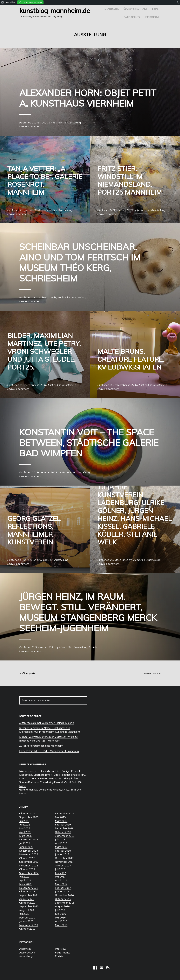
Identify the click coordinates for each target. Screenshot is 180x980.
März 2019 (61, 821)
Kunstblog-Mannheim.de (55, 10)
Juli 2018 (60, 839)
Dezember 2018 (64, 828)
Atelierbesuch (27, 953)
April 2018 (61, 843)
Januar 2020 (26, 921)
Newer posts (152, 673)
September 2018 (65, 836)
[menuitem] (3, 2)
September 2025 (29, 817)
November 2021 (29, 888)
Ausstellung (26, 956)
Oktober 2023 (27, 858)
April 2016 (61, 921)
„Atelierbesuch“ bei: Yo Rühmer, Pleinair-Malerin (47, 723)
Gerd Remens (27, 790)
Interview (61, 949)
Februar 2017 (63, 888)
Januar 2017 (62, 891)
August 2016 (62, 906)
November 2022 (29, 865)
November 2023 (29, 854)
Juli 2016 (60, 910)
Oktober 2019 (27, 929)
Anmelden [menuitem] (10, 2)
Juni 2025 (25, 825)
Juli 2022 (24, 877)
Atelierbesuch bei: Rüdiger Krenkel (60, 771)
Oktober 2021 (27, 891)
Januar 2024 (26, 847)
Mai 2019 (60, 817)
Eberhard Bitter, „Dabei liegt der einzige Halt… (60, 775)
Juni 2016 (60, 914)
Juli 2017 (60, 869)
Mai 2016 (60, 918)
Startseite (112, 9)
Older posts (27, 673)
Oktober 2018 (63, 832)
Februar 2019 (63, 825)
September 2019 (65, 813)
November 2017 (64, 862)
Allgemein (25, 949)
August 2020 (27, 910)
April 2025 (25, 832)
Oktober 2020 (27, 903)
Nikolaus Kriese (28, 771)
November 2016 (64, 895)
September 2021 (29, 895)
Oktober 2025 (27, 813)
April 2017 (61, 880)
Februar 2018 (63, 851)
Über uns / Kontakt (135, 9)
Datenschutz (132, 17)
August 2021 (27, 899)
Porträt (59, 956)
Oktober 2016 (63, 899)
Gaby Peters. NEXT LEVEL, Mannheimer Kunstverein (49, 751)
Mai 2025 (25, 828)
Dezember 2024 (29, 839)
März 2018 (61, 847)
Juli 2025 (24, 821)
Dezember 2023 (29, 851)
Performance (63, 953)
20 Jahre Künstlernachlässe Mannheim (41, 746)
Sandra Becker (28, 782)
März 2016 (61, 925)
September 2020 (29, 906)
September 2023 (29, 862)
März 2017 (61, 884)
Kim (22, 778)
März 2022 (25, 884)
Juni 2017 (60, 873)
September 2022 (29, 873)
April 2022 (25, 880)
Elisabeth (25, 775)
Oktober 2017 (63, 865)
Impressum (152, 17)
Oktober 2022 (27, 869)
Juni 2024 (25, 843)
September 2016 (65, 903)
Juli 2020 (24, 914)
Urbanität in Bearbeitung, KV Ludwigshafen (53, 778)
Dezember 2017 (64, 858)
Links (155, 9)
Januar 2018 (62, 854)
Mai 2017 (60, 877)
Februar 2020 (27, 918)
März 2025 (25, 836)
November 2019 (29, 925)
